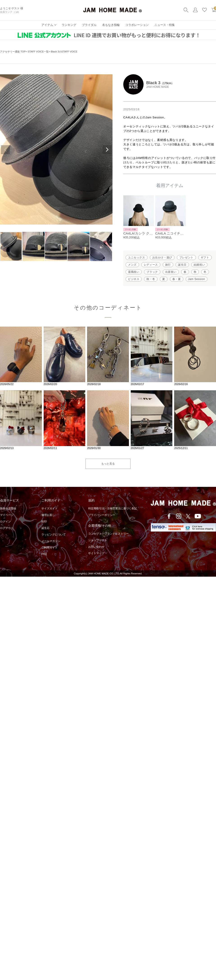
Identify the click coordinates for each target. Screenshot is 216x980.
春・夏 (177, 279)
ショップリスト (98, 540)
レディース (151, 265)
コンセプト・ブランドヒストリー (108, 534)
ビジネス (134, 279)
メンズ (132, 265)
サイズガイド (49, 508)
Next (107, 150)
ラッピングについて (54, 535)
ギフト (205, 257)
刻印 (44, 522)
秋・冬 (151, 279)
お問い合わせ (96, 547)
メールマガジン (51, 541)
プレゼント (186, 257)
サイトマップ (96, 553)
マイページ (7, 515)
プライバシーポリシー (102, 515)
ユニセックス (137, 257)
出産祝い (171, 272)
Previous (5, 150)
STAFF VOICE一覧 (38, 52)
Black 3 (153, 83)
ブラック (152, 272)
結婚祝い (199, 265)
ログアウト (7, 528)
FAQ (44, 554)
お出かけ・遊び (162, 257)
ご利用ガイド (49, 548)
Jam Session (197, 279)
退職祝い (134, 272)
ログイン (5, 522)
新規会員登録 (8, 508)
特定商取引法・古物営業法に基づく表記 (112, 508)
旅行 (168, 265)
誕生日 (182, 265)
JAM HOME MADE (158, 87)
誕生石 (45, 528)
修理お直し (48, 515)
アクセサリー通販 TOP (13, 52)
